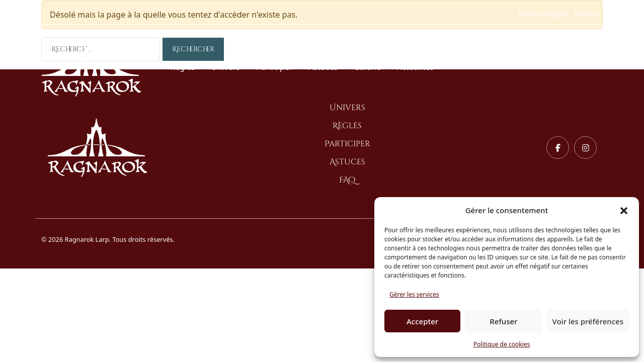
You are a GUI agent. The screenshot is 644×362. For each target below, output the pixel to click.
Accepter (422, 321)
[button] (624, 210)
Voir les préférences (588, 321)
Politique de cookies (502, 344)
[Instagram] (585, 148)
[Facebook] (558, 148)
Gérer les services (414, 294)
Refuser (503, 321)
